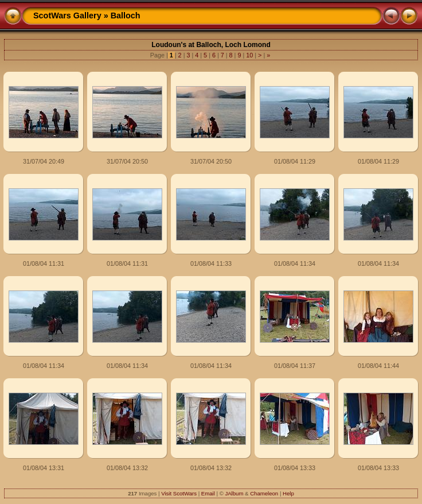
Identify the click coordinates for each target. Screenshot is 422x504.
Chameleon (264, 493)
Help (288, 493)
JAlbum (234, 493)
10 (249, 55)
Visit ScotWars (179, 493)
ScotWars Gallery (67, 15)
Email (208, 493)
